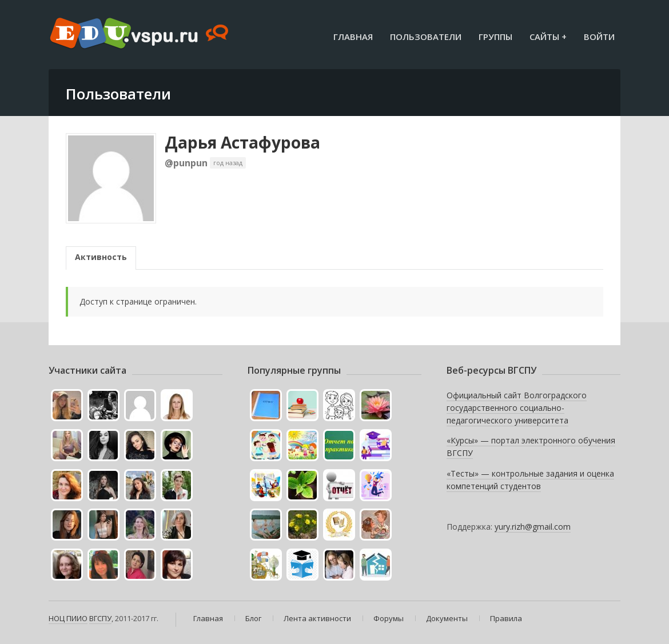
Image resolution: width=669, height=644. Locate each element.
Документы (447, 618)
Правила (506, 618)
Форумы (389, 618)
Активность (101, 257)
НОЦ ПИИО (68, 618)
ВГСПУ (100, 618)
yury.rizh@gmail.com (533, 527)
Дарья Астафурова (242, 142)
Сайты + (548, 37)
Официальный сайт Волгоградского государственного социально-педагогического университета (517, 407)
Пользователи (426, 37)
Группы (495, 37)
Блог (253, 618)
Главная (353, 37)
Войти (599, 37)
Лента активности (317, 618)
